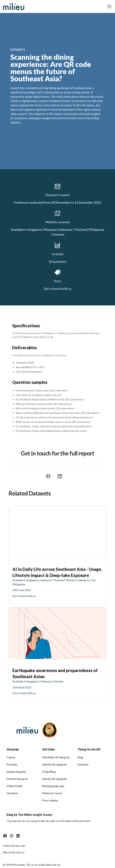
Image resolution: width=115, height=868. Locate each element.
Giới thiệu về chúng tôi (56, 757)
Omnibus (12, 793)
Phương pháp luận (53, 786)
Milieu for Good (52, 793)
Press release (50, 800)
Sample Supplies (16, 772)
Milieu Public (15, 786)
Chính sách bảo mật (14, 846)
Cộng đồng (49, 772)
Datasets (83, 764)
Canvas (11, 757)
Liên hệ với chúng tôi (54, 764)
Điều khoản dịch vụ (14, 852)
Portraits (12, 764)
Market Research (17, 779)
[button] (109, 6)
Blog (80, 757)
